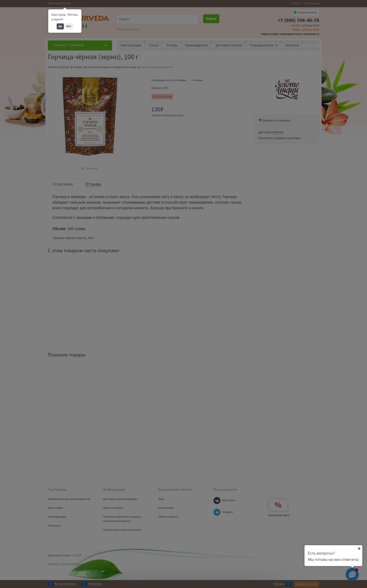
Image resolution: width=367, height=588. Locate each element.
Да (60, 26)
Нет (69, 26)
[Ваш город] (359, 548)
